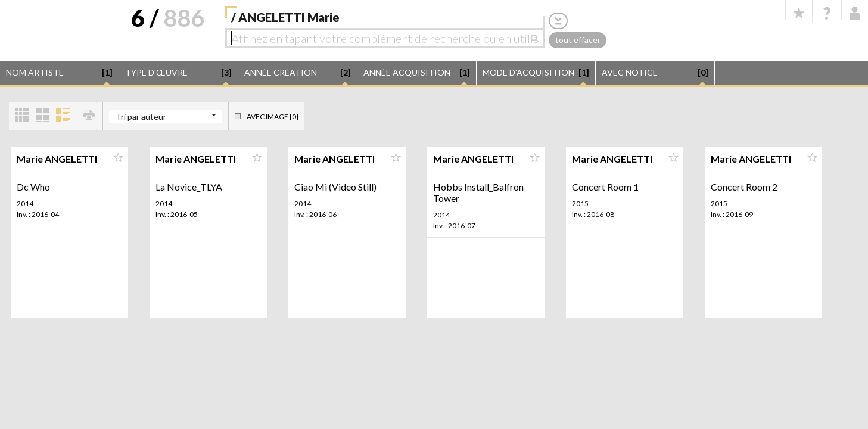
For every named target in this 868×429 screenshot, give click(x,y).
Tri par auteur (141, 116)
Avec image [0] (273, 116)
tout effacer (578, 40)
